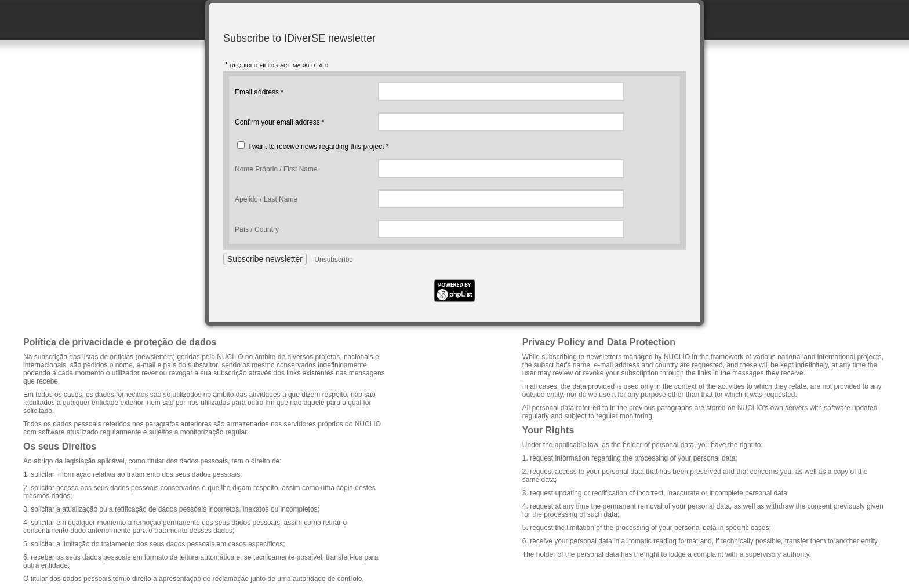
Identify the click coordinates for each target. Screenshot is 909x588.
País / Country (257, 229)
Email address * (259, 92)
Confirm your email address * (280, 122)
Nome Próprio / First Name (276, 169)
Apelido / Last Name (266, 199)
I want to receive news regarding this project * (318, 147)
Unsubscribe (334, 260)
